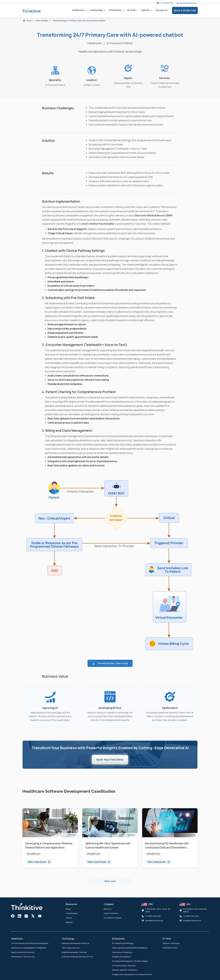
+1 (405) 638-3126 (165, 3)
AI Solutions (115, 10)
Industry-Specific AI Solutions (125, 970)
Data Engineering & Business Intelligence (130, 948)
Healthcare (78, 10)
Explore (146, 10)
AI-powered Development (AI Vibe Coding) (130, 961)
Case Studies (72, 913)
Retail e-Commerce (171, 943)
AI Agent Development (122, 957)
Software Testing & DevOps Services (77, 957)
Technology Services (71, 948)
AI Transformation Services (124, 966)
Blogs (68, 909)
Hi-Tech (132, 10)
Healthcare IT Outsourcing (23, 957)
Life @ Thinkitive (111, 913)
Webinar (69, 922)
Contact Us (161, 10)
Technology (97, 10)
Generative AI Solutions (122, 952)
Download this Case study (110, 663)
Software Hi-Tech (170, 948)
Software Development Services (75, 943)
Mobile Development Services (74, 952)
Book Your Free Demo (110, 760)
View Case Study (39, 862)
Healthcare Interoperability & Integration (29, 948)
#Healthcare (34, 854)
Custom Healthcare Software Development (30, 943)
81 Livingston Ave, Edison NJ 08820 (195, 910)
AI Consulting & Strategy (123, 943)
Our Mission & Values (113, 918)
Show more (110, 881)
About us (107, 909)
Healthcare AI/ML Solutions (23, 952)
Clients (69, 918)
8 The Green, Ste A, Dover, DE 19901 (158, 910)
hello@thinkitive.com (187, 3)
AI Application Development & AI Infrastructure (132, 974)
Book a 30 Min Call (185, 10)
